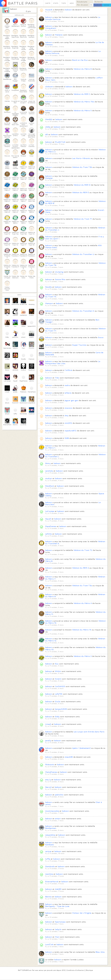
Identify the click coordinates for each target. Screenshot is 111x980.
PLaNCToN (60, 142)
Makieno (59, 35)
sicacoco (68, 408)
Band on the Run (80, 60)
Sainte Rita (60, 279)
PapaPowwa (51, 526)
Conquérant (51, 28)
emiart (58, 819)
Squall (48, 519)
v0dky (48, 127)
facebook (98, 5)
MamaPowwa (51, 772)
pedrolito (59, 795)
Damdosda (50, 866)
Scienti (58, 679)
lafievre (68, 393)
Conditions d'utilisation (75, 970)
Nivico (48, 463)
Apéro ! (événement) (81, 748)
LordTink (49, 944)
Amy (67, 416)
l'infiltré (68, 370)
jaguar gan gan (71, 400)
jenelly (48, 741)
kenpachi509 (61, 709)
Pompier (49, 178)
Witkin (58, 671)
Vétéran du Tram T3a (82, 586)
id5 (47, 135)
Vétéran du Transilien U (83, 254)
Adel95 (58, 889)
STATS (56, 3)
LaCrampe (50, 511)
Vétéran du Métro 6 (83, 69)
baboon (14, 9)
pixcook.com (51, 970)
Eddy (57, 717)
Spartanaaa (60, 922)
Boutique (90, 970)
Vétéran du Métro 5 (83, 111)
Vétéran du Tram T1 (83, 219)
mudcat (49, 478)
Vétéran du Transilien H (83, 311)
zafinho (49, 534)
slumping (59, 272)
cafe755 (59, 694)
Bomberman (51, 828)
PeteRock (50, 486)
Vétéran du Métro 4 (83, 603)
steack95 (69, 757)
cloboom (49, 87)
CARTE (48, 3)
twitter (107, 5)
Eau (57, 664)
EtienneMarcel (52, 882)
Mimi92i (49, 119)
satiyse (48, 851)
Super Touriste (79, 345)
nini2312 (68, 423)
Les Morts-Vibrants (81, 158)
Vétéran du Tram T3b (82, 167)
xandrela (49, 471)
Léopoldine (50, 835)
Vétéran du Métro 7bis (84, 102)
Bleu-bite (100, 952)
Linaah (48, 724)
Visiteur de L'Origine (82, 913)
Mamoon (49, 303)
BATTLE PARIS (23, 3)
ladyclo (58, 929)
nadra (67, 385)
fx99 (67, 438)
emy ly (48, 780)
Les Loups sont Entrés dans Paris (89, 732)
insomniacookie (52, 811)
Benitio (48, 897)
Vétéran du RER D (82, 185)
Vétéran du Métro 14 (82, 630)
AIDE (72, 3)
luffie (48, 859)
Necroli (48, 787)
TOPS (64, 3)
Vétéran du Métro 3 (83, 656)
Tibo (57, 378)
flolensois (50, 765)
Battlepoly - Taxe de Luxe (57, 906)
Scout (101, 337)
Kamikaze (49, 845)
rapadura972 (71, 431)
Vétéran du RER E (81, 192)
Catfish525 (60, 686)
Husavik (49, 10)
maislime (49, 874)
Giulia (58, 702)
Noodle (49, 287)
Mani (57, 937)
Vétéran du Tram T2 (83, 550)
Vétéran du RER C (82, 94)
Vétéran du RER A (81, 568)
